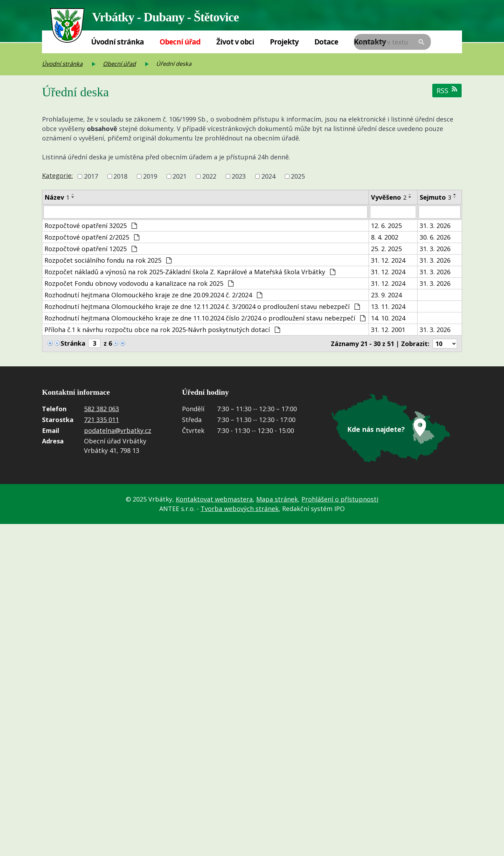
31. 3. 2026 (435, 226)
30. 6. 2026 (435, 237)
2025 (298, 176)
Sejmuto (435, 197)
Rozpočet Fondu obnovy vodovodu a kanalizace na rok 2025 (139, 284)
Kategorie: (57, 175)
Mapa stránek (277, 499)
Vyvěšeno (389, 197)
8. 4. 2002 (385, 237)
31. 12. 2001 (388, 330)
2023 (239, 176)
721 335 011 (101, 420)
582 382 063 (101, 409)
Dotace (326, 42)
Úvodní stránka (117, 42)
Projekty (284, 42)
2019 (150, 176)
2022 (209, 176)
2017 (91, 176)
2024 (268, 176)
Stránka (73, 344)
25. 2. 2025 (386, 249)
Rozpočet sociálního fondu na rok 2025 (108, 261)
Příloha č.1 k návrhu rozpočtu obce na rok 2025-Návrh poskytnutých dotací (162, 330)
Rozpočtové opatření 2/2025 (92, 237)
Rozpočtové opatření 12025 (91, 249)
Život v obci (235, 42)
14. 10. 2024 (388, 318)
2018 (120, 176)
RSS (447, 91)
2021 (180, 176)
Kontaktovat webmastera (214, 499)
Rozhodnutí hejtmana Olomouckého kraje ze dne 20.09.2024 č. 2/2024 (153, 295)
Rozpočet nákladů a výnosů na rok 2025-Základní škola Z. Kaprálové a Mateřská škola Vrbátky (190, 272)
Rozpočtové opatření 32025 (91, 226)
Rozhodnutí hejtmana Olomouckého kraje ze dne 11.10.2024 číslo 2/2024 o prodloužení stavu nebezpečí (205, 318)
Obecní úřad (180, 42)
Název (57, 197)
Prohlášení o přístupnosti (340, 499)
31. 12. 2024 (388, 261)
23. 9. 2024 (386, 295)
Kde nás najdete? (376, 429)
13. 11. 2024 (388, 307)
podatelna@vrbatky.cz (118, 431)
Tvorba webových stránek (240, 509)
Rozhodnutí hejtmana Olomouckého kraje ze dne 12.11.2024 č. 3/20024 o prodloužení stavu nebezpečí (202, 307)
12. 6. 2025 (386, 226)
